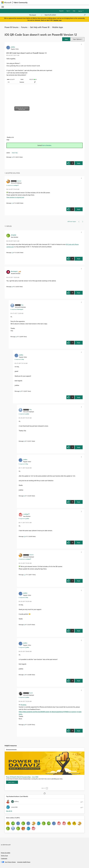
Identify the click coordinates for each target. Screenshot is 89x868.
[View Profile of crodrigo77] (26, 514)
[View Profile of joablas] (13, 47)
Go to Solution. (47, 145)
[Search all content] (65, 15)
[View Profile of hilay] (22, 305)
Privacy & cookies (6, 853)
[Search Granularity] (36, 15)
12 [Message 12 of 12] (12, 252)
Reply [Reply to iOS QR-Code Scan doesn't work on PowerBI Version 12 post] (79, 163)
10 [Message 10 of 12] (25, 536)
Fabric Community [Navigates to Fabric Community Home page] (21, 2)
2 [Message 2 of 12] (12, 286)
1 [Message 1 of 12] (12, 157)
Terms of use (4, 855)
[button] (66, 39)
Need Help (15, 153)
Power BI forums (11, 27)
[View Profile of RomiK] (31, 693)
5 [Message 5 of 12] (24, 441)
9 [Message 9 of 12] (24, 496)
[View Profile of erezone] (19, 181)
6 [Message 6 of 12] (24, 625)
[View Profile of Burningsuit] (14, 271)
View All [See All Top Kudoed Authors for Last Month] (9, 811)
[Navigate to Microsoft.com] (6, 3)
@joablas (23, 705)
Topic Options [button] (77, 39)
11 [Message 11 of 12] (12, 203)
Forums (24, 27)
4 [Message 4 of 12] (20, 391)
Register (61, 11)
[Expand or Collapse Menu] (3, 7)
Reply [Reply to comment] (79, 209)
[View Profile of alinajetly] (14, 235)
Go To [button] (80, 11)
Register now (57, 20)
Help (74, 11)
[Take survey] (12, 782)
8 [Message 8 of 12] (24, 725)
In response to (12, 185)
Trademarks (4, 858)
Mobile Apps (58, 27)
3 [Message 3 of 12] (16, 337)
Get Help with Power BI (40, 27)
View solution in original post (15, 197)
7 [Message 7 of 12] (24, 675)
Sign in (68, 11)
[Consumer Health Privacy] (24, 862)
